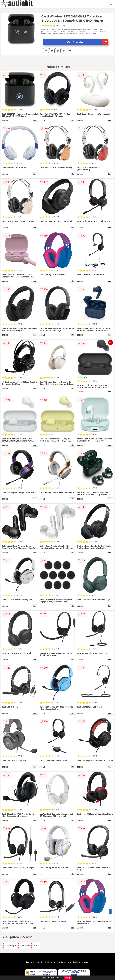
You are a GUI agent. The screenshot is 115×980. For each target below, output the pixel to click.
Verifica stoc (88, 42)
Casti (37, 945)
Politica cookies (80, 962)
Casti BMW (25, 945)
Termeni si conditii (35, 962)
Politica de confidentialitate (58, 962)
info (35, 120)
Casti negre (10, 945)
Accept (68, 978)
